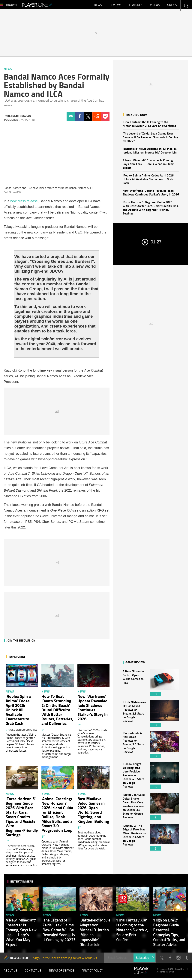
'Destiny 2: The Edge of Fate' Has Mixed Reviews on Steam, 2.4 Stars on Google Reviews (134, 839)
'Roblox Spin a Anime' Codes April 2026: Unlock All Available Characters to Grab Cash (148, 181)
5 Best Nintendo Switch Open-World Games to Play (134, 685)
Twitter (88, 118)
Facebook (79, 118)
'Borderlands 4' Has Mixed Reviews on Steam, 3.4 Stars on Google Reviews (134, 746)
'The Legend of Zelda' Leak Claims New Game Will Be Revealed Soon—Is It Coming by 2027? (150, 139)
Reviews (115, 6)
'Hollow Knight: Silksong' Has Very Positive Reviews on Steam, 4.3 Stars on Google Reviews (134, 777)
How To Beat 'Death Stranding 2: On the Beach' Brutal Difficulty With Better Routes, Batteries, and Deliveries (57, 712)
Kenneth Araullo (19, 118)
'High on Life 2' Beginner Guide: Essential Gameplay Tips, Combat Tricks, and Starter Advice (169, 934)
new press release (24, 203)
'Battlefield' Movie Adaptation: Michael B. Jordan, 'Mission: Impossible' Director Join (150, 152)
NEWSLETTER (19, 960)
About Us (10, 972)
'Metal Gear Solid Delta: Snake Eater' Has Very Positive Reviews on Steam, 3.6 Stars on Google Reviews (134, 808)
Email (71, 118)
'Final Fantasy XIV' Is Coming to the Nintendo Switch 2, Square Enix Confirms (149, 126)
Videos (155, 6)
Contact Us (33, 972)
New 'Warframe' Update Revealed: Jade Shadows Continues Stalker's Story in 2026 (151, 194)
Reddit (97, 118)
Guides (172, 6)
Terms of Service (61, 972)
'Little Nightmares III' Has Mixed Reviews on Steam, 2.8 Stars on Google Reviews (134, 716)
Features (136, 6)
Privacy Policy (92, 972)
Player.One (50, 6)
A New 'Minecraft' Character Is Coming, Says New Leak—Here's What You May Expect (148, 166)
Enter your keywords (186, 6)
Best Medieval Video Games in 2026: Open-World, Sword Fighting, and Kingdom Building (93, 812)
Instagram (178, 960)
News (98, 6)
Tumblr (187, 960)
